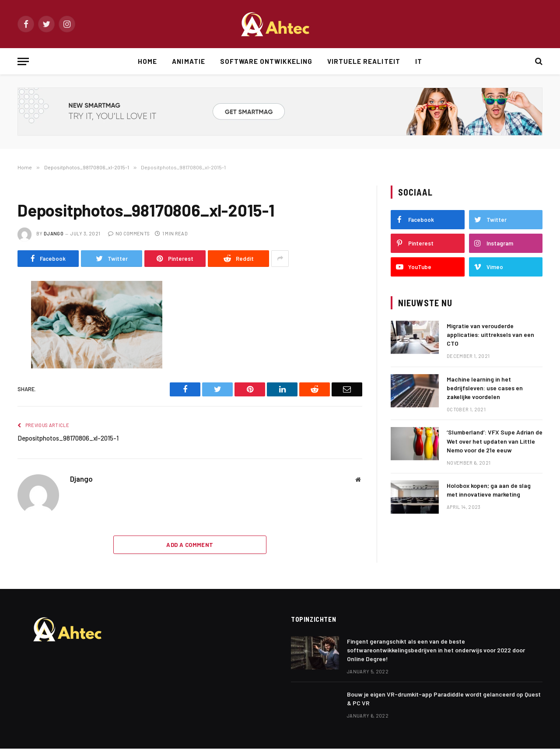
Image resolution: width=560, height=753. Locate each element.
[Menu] (23, 61)
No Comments (129, 233)
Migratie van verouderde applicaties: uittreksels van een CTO (490, 334)
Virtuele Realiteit (364, 61)
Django (54, 233)
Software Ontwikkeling (266, 61)
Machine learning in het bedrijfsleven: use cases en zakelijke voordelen (485, 388)
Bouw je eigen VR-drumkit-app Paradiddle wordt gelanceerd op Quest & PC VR (444, 699)
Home (147, 61)
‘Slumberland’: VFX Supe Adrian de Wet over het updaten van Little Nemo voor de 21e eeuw (495, 441)
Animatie (188, 61)
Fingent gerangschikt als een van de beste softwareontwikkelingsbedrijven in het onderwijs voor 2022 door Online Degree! (436, 650)
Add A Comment (190, 545)
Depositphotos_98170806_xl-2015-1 (68, 438)
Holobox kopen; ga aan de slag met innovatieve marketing (489, 490)
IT (419, 61)
